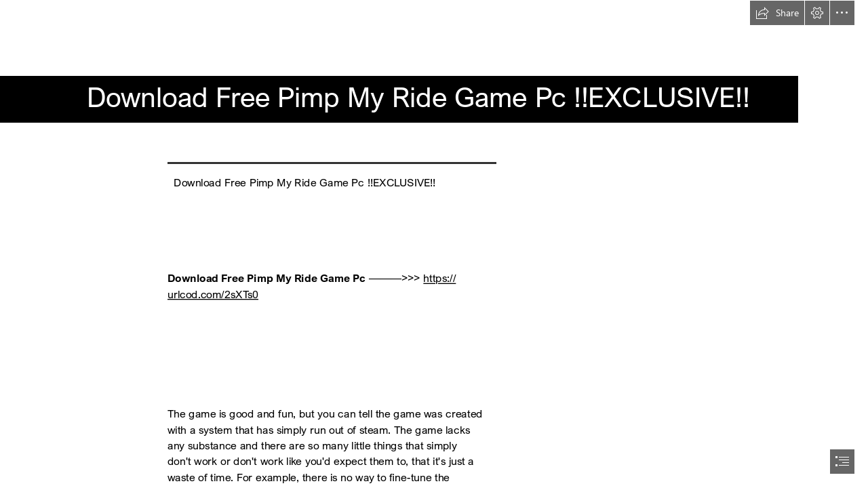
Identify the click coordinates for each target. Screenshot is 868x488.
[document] (434, 244)
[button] (777, 13)
